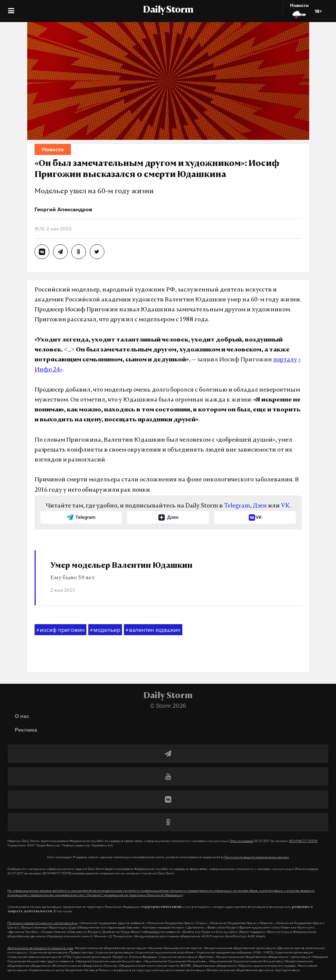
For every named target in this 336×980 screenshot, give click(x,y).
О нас (22, 716)
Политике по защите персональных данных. (256, 857)
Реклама (26, 730)
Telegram (237, 506)
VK (285, 506)
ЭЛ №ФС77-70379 (303, 841)
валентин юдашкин (153, 630)
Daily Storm (168, 10)
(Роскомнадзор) (242, 841)
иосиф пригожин (60, 630)
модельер (105, 630)
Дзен (260, 506)
